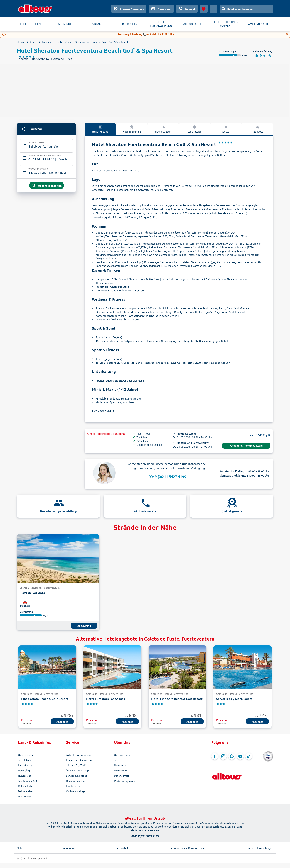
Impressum (68, 848)
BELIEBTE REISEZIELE (33, 24)
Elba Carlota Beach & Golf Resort (45, 699)
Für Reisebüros (75, 786)
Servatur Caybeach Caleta (234, 699)
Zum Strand (84, 626)
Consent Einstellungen (260, 848)
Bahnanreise (25, 791)
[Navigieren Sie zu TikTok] (249, 756)
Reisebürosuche (75, 781)
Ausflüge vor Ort (28, 781)
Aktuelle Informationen (80, 755)
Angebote (258, 129)
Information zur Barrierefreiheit (188, 848)
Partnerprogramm (125, 781)
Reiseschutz (25, 786)
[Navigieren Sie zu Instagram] (223, 756)
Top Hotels (24, 760)
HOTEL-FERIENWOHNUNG (161, 24)
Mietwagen (25, 796)
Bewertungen (163, 129)
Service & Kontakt (76, 776)
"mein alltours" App (77, 770)
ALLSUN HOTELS (193, 24)
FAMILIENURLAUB (257, 24)
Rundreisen (25, 776)
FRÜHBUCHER (129, 24)
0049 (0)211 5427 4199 (167, 477)
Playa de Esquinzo (32, 593)
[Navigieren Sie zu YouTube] (240, 756)
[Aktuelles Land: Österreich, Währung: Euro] (214, 9)
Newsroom (120, 770)
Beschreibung (100, 129)
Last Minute (25, 765)
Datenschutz (122, 776)
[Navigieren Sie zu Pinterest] (232, 756)
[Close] (287, 34)
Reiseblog (24, 770)
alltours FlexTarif (76, 765)
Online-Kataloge (76, 791)
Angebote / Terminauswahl (246, 446)
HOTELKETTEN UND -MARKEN (225, 24)
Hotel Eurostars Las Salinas (106, 699)
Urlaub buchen (27, 755)
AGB (19, 848)
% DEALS (97, 24)
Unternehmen (122, 755)
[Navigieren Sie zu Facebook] (215, 756)
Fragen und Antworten (79, 760)
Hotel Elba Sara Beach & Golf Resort (177, 699)
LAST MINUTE (65, 24)
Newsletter (121, 765)
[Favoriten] (204, 9)
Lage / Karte (195, 129)
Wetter (226, 129)
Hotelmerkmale (132, 129)
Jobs (117, 760)
